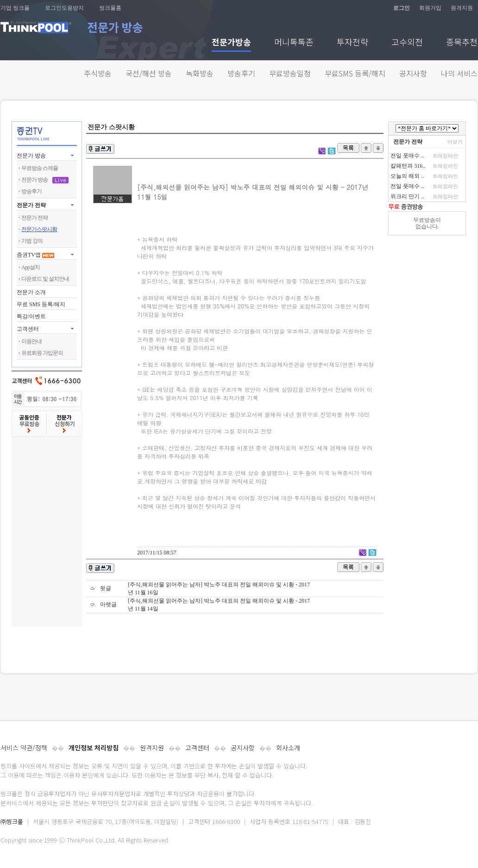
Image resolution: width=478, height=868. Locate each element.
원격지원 (462, 8)
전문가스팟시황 (39, 229)
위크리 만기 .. (407, 196)
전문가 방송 (31, 156)
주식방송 (98, 73)
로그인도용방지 (64, 8)
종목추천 (462, 43)
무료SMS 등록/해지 (355, 73)
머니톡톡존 (294, 43)
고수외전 (407, 43)
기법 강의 (32, 241)
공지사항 (413, 73)
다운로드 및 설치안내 (45, 279)
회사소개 (288, 748)
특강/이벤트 (31, 316)
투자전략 (352, 43)
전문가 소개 (31, 292)
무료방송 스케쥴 (40, 168)
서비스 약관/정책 (24, 748)
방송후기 (241, 73)
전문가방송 (231, 43)
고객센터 (197, 748)
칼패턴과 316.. (408, 166)
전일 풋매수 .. (407, 156)
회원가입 (430, 8)
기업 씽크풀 (15, 8)
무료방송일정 (290, 73)
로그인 (402, 8)
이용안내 (31, 341)
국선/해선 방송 (149, 73)
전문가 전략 (31, 205)
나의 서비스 (459, 73)
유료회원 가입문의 (42, 353)
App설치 (31, 267)
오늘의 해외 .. (407, 176)
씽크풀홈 (110, 8)
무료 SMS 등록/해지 (41, 304)
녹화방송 (200, 73)
